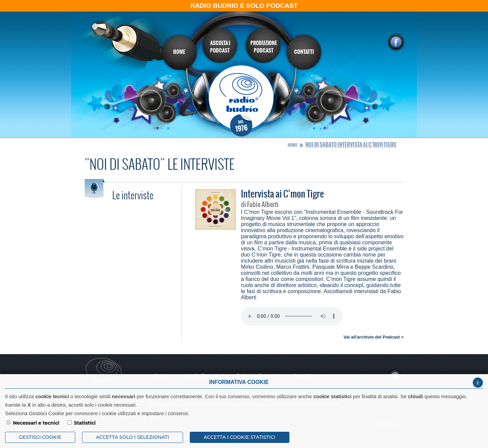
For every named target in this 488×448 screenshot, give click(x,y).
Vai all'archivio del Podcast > (373, 337)
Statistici (85, 423)
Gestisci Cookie (40, 437)
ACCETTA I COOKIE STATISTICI (240, 437)
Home (292, 145)
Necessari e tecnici (36, 423)
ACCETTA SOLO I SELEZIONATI (133, 437)
